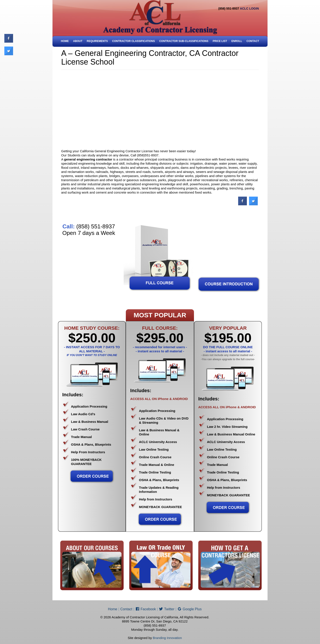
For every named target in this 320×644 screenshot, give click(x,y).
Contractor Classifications (133, 41)
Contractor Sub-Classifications (184, 41)
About (78, 41)
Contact (253, 41)
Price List (220, 41)
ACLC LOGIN (249, 8)
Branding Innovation (167, 638)
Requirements (97, 41)
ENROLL (237, 41)
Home (65, 41)
